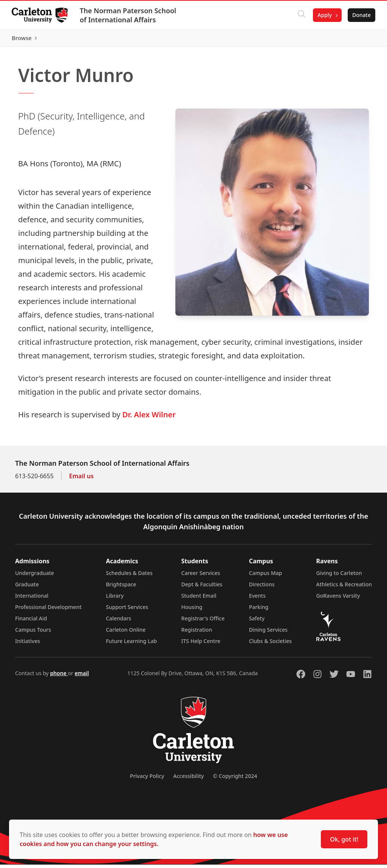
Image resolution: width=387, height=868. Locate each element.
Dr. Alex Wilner (149, 418)
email (82, 677)
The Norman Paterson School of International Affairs (128, 15)
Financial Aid (31, 622)
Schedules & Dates (129, 576)
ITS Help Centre (201, 644)
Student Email (199, 599)
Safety (257, 622)
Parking (259, 610)
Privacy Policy (147, 779)
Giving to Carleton (339, 576)
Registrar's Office (203, 622)
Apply (324, 15)
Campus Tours (33, 633)
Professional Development (48, 610)
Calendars (118, 622)
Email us (81, 479)
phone (59, 677)
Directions (262, 588)
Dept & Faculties (202, 588)
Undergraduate (35, 576)
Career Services (201, 576)
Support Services (127, 610)
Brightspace (121, 588)
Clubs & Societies (270, 644)
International (32, 599)
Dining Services (268, 633)
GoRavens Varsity (338, 599)
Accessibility (188, 779)
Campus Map (266, 576)
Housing (192, 610)
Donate (361, 15)
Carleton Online (126, 633)
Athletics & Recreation (344, 588)
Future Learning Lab (131, 644)
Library (115, 599)
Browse (360, 40)
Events (257, 599)
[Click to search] (301, 15)
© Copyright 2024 (235, 779)
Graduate (27, 588)
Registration (197, 633)
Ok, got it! (344, 839)
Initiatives (28, 644)
